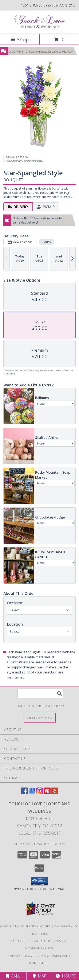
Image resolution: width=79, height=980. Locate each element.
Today (47, 242)
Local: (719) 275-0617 (40, 833)
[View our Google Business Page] (32, 793)
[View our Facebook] (24, 793)
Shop (20, 39)
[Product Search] (40, 693)
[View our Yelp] (55, 793)
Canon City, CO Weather (31, 941)
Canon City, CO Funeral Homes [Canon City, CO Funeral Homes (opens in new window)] (25, 926)
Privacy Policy (21, 956)
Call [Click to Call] (13, 976)
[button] (39, 881)
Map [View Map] (40, 976)
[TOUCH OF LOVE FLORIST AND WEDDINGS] (40, 28)
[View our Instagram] (40, 793)
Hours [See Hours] (66, 976)
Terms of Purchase (52, 956)
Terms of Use (40, 963)
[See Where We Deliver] (40, 717)
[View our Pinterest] (47, 793)
